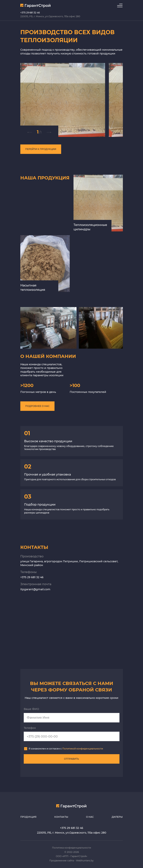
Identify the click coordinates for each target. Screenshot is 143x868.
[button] (30, 132)
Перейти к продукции (41, 149)
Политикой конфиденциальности (83, 749)
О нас (90, 817)
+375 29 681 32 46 (30, 13)
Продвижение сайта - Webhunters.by (71, 861)
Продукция (28, 817)
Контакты (61, 817)
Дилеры (117, 817)
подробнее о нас (37, 406)
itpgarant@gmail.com (35, 589)
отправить (71, 759)
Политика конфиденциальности (71, 848)
